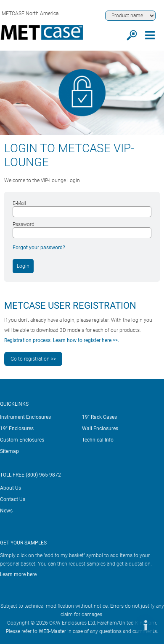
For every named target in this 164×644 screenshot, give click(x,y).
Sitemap (9, 451)
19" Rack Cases (99, 417)
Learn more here (18, 574)
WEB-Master (52, 631)
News (6, 511)
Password (24, 224)
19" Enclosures (17, 428)
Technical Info (98, 440)
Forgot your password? (39, 248)
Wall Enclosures (100, 428)
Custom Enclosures (22, 440)
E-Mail (19, 203)
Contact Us (13, 499)
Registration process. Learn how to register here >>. (62, 340)
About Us (11, 488)
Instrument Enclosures (25, 417)
